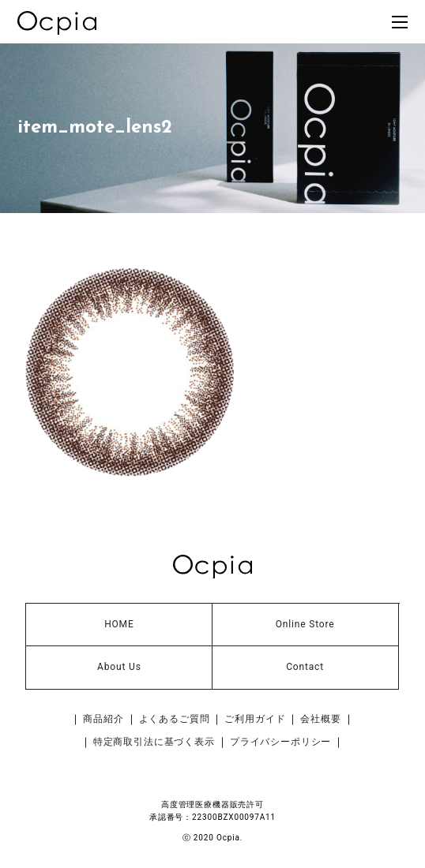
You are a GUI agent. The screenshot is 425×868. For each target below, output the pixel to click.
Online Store (305, 624)
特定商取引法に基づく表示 (154, 742)
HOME (119, 624)
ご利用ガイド (255, 719)
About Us (119, 667)
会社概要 (320, 719)
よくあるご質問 (175, 719)
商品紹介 (103, 719)
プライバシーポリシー (280, 742)
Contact (305, 667)
